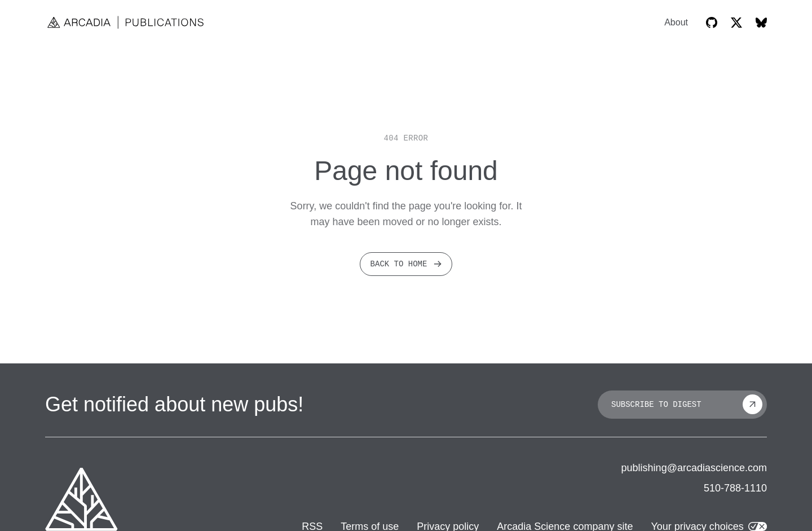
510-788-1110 (735, 488)
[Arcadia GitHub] (712, 23)
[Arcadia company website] (81, 499)
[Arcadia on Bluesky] (761, 23)
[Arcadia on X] (736, 23)
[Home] (126, 22)
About (676, 23)
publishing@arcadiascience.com (694, 468)
